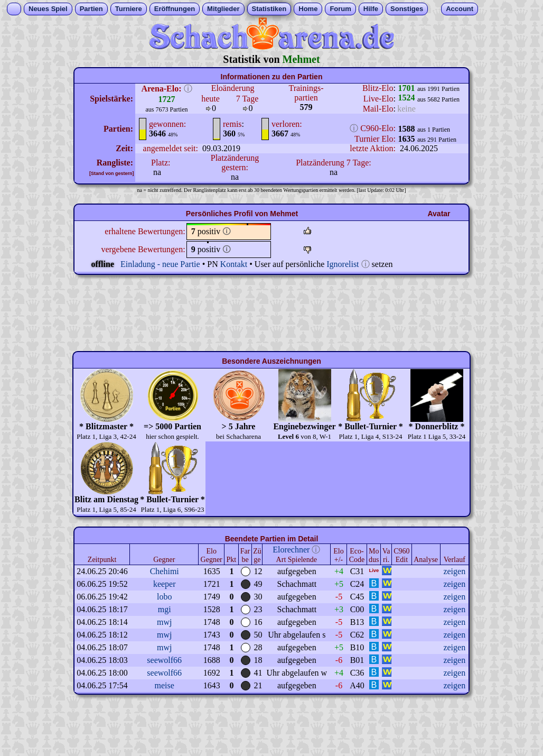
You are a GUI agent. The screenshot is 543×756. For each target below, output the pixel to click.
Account (460, 9)
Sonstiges (407, 9)
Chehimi (165, 571)
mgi (165, 609)
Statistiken (269, 9)
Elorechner (291, 550)
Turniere (129, 9)
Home (308, 9)
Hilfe (371, 9)
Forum (340, 9)
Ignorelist (343, 264)
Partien (91, 9)
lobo (164, 597)
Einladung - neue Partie (160, 264)
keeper (165, 584)
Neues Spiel (48, 9)
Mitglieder (223, 9)
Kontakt (234, 264)
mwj (164, 622)
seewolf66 (164, 660)
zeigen (454, 571)
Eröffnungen (175, 9)
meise (165, 685)
